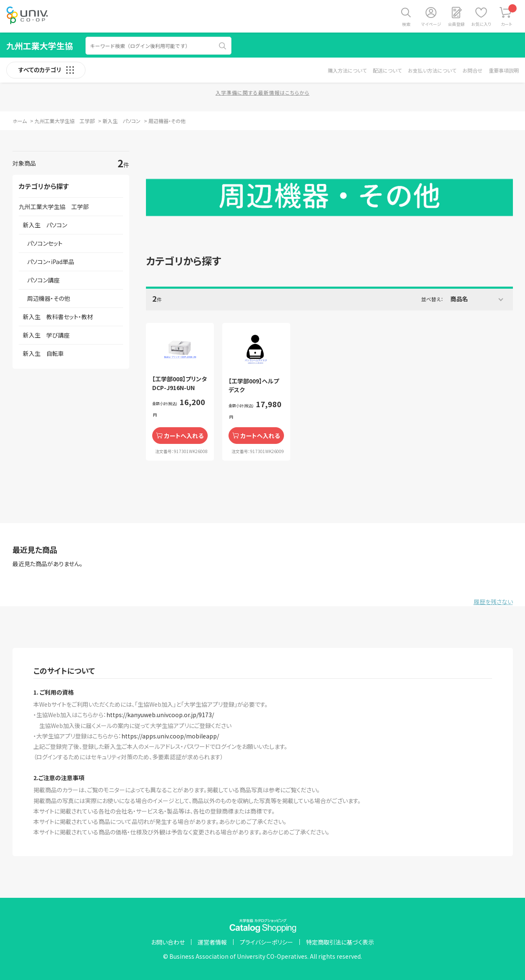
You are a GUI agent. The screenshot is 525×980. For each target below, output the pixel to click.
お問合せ (472, 70)
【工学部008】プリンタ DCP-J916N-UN (180, 383)
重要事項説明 (504, 70)
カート (509, 16)
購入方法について (347, 70)
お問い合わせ (168, 942)
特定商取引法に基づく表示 (340, 942)
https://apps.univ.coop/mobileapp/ (170, 736)
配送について (387, 70)
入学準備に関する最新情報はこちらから (262, 92)
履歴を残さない (493, 602)
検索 (406, 24)
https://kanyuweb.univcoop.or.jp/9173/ (160, 715)
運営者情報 (212, 942)
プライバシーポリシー (266, 942)
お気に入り (481, 24)
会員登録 (456, 24)
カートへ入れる (184, 436)
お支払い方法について (432, 70)
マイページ (431, 24)
